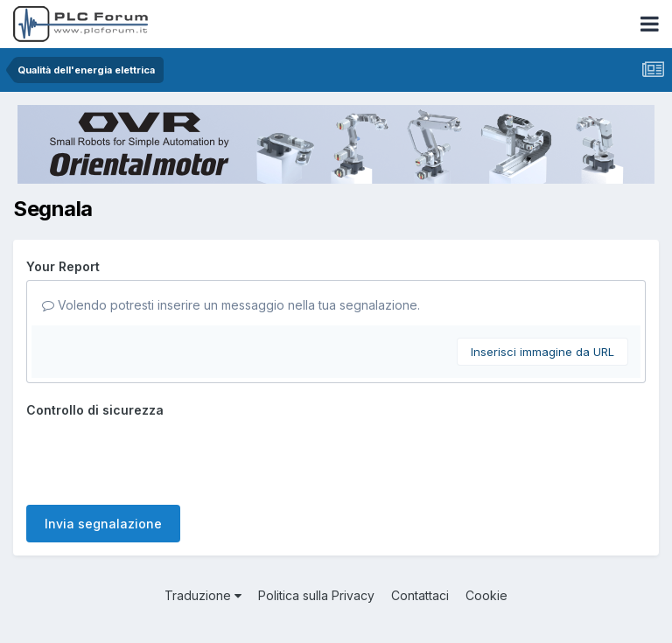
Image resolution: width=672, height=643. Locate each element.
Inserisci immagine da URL (542, 352)
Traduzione (203, 595)
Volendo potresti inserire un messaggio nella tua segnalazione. (231, 305)
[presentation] (159, 458)
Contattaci (420, 595)
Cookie (486, 595)
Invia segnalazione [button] (103, 524)
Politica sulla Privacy (316, 595)
